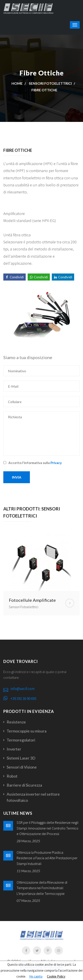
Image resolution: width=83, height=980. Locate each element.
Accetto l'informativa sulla (33, 463)
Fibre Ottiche (44, 90)
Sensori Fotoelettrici (50, 83)
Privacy (56, 463)
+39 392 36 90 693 (23, 699)
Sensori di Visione (22, 767)
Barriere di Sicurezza (24, 785)
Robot (12, 776)
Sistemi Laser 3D (21, 758)
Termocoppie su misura (27, 731)
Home (17, 83)
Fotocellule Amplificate (32, 600)
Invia (17, 477)
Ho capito (36, 976)
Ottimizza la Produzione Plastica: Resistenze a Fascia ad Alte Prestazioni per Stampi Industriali (47, 858)
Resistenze (16, 722)
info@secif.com (22, 689)
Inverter (14, 749)
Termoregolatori (21, 740)
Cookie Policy (56, 976)
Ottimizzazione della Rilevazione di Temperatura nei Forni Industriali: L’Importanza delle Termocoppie (42, 888)
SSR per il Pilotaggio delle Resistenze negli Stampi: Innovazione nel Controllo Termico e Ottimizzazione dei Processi (47, 828)
